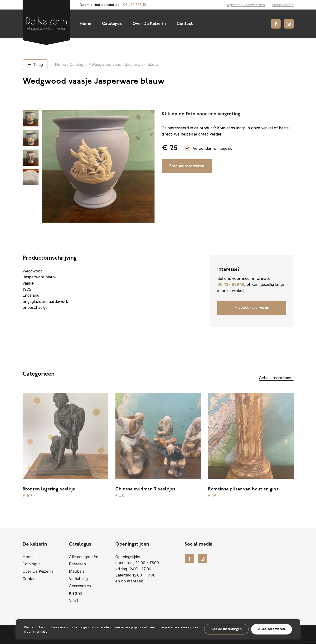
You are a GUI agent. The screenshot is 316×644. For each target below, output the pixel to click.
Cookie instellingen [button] (226, 629)
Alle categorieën (84, 557)
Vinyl (73, 600)
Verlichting (78, 579)
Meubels (77, 571)
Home (85, 24)
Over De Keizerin (149, 24)
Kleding (75, 593)
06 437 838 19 (135, 5)
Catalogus (112, 24)
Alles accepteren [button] (272, 629)
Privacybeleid (283, 5)
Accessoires (80, 586)
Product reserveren (187, 166)
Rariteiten (77, 564)
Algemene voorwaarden (246, 5)
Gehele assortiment (276, 378)
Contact (185, 24)
